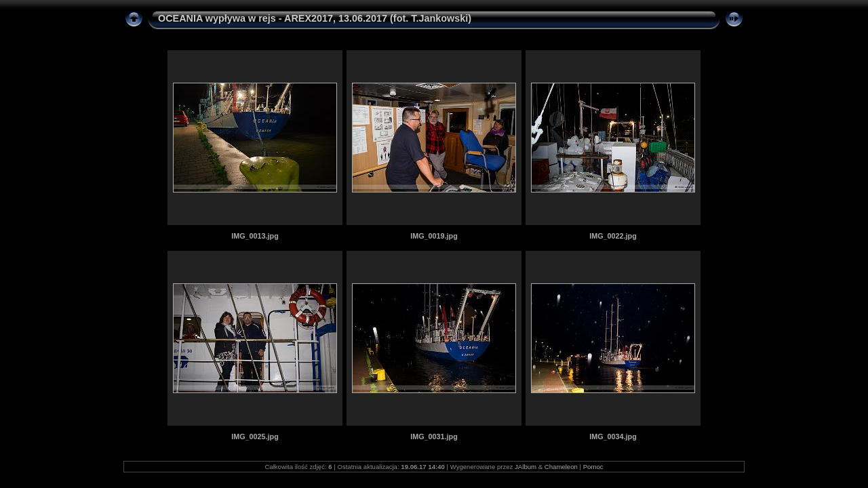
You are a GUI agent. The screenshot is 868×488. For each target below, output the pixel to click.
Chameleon (561, 467)
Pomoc (593, 467)
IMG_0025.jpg (255, 436)
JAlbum (526, 467)
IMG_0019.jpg (434, 236)
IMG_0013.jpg (255, 236)
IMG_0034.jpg (613, 436)
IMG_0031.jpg (434, 436)
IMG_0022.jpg (613, 236)
